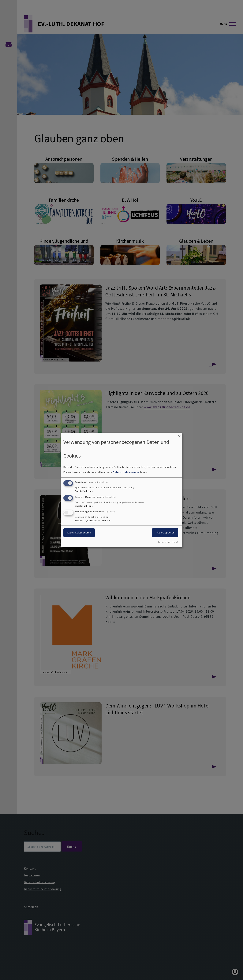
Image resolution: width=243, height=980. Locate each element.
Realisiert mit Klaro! (168, 542)
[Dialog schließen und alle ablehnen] (179, 435)
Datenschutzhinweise (126, 472)
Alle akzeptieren (165, 533)
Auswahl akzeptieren (79, 533)
